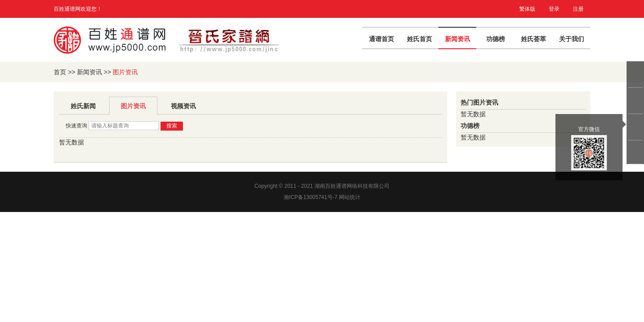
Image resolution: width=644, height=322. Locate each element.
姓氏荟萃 (534, 39)
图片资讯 (133, 106)
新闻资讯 (458, 39)
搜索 (172, 126)
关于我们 (572, 39)
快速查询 (76, 126)
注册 (578, 9)
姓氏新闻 (83, 106)
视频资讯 (183, 106)
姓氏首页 (419, 39)
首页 (60, 72)
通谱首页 (381, 39)
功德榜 (496, 39)
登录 (554, 9)
